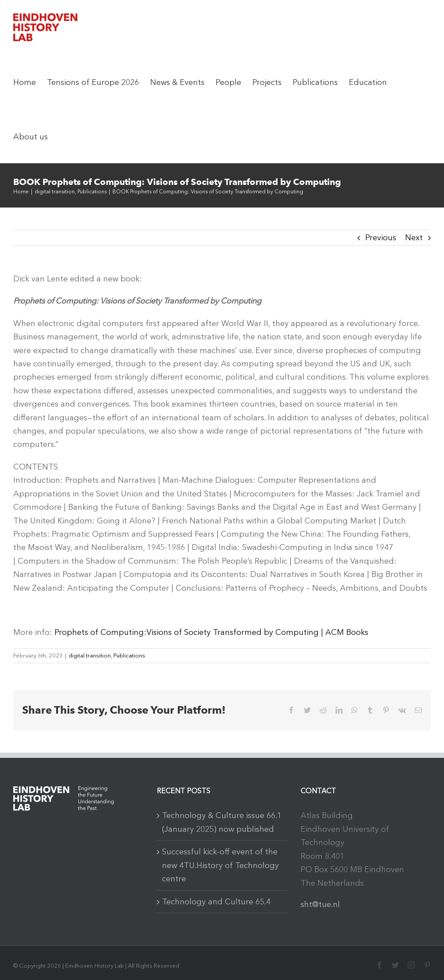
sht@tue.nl (320, 904)
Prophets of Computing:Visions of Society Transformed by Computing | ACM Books (211, 632)
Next (414, 238)
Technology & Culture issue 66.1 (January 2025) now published (222, 822)
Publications (129, 655)
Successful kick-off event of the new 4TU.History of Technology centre (220, 865)
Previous (381, 238)
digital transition (90, 655)
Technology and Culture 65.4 (216, 902)
